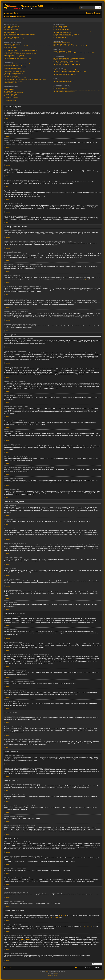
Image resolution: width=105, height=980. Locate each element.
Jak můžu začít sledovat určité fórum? (63, 73)
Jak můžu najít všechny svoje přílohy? (63, 82)
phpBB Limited (62, 916)
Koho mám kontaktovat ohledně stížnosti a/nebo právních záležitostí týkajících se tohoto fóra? (77, 90)
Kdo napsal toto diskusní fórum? (61, 87)
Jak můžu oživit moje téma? (11, 83)
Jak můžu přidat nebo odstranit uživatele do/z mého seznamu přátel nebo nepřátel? (74, 53)
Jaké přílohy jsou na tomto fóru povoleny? (64, 80)
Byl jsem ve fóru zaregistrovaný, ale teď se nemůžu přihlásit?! (19, 34)
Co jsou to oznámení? (9, 96)
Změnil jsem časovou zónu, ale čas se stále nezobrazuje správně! (20, 51)
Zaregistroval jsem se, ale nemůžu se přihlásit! (15, 31)
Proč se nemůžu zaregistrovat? (12, 29)
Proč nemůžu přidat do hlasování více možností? (16, 70)
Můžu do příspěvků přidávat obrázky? (13, 93)
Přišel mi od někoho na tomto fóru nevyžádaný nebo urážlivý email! (70, 46)
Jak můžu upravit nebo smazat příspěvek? (14, 65)
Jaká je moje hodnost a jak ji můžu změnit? (15, 57)
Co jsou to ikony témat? (10, 101)
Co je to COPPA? (8, 28)
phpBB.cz (56, 973)
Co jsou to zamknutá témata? (11, 99)
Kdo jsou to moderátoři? (59, 28)
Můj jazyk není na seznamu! (11, 52)
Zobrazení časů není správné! (11, 49)
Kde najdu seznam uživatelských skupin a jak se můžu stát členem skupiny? (72, 31)
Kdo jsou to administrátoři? (60, 26)
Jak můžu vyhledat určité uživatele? (62, 63)
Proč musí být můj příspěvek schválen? (14, 81)
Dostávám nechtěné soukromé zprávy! (63, 44)
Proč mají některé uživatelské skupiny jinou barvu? (66, 34)
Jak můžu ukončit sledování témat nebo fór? (64, 75)
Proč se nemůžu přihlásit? (10, 33)
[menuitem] (16, 13)
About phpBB (54, 918)
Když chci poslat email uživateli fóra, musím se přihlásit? (18, 58)
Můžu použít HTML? (9, 90)
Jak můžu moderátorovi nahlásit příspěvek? (15, 78)
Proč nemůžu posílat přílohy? (11, 75)
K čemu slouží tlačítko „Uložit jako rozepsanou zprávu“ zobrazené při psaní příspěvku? (25, 80)
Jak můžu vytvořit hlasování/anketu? (13, 69)
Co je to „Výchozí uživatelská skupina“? (63, 36)
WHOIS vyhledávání (24, 939)
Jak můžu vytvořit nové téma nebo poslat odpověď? (17, 64)
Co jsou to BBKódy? (9, 88)
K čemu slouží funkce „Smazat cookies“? (14, 39)
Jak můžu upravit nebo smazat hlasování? (14, 72)
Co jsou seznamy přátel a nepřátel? (62, 51)
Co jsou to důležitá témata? (11, 98)
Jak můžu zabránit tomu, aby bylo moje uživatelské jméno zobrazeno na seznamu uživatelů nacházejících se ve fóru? (27, 47)
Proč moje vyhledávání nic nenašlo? (62, 60)
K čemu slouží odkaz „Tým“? (61, 37)
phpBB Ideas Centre (87, 927)
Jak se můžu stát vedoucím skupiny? (63, 33)
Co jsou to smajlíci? (9, 91)
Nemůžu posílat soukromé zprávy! (62, 43)
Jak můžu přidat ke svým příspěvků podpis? (15, 67)
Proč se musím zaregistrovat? (11, 26)
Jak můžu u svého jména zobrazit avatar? (14, 55)
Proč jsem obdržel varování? (11, 76)
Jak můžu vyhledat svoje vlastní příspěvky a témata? (67, 64)
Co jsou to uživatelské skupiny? (61, 29)
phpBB (87, 279)
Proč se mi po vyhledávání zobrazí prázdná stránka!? (67, 61)
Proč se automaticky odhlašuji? (12, 37)
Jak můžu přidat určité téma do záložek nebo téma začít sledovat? (70, 71)
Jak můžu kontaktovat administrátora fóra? (64, 92)
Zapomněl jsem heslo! (9, 36)
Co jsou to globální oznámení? (12, 94)
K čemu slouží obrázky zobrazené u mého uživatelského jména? (20, 54)
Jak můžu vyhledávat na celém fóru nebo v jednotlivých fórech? (69, 58)
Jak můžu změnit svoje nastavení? (13, 44)
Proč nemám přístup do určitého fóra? (13, 73)
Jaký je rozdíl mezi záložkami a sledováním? (65, 70)
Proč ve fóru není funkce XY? (61, 89)
